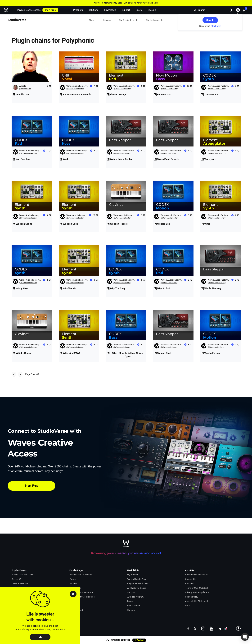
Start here (216, 26)
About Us (189, 583)
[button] (236, 628)
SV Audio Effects (129, 20)
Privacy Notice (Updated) (197, 592)
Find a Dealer (134, 606)
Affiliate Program (135, 597)
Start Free (50, 10)
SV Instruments (155, 20)
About (92, 20)
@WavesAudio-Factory (75, 89)
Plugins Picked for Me (138, 583)
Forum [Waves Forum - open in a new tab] (130, 601)
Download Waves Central (81, 592)
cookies (36, 626)
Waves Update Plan (137, 579)
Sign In (210, 20)
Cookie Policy (192, 597)
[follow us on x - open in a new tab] (195, 628)
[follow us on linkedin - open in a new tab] (219, 628)
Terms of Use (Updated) (197, 588)
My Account (133, 575)
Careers (131, 610)
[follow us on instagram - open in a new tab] (203, 628)
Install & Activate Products (82, 597)
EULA (188, 606)
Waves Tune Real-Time (23, 575)
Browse (107, 20)
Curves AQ (17, 579)
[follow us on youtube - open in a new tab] (211, 629)
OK (40, 637)
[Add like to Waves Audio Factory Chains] (97, 86)
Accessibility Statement (196, 601)
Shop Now (153, 3)
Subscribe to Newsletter (197, 575)
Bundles (73, 583)
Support (131, 592)
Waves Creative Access (29, 10)
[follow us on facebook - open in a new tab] (188, 628)
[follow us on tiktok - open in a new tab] (226, 628)
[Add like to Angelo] (50, 86)
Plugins (73, 579)
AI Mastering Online (137, 588)
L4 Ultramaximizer (20, 583)
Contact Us (190, 579)
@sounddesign (25, 89)
